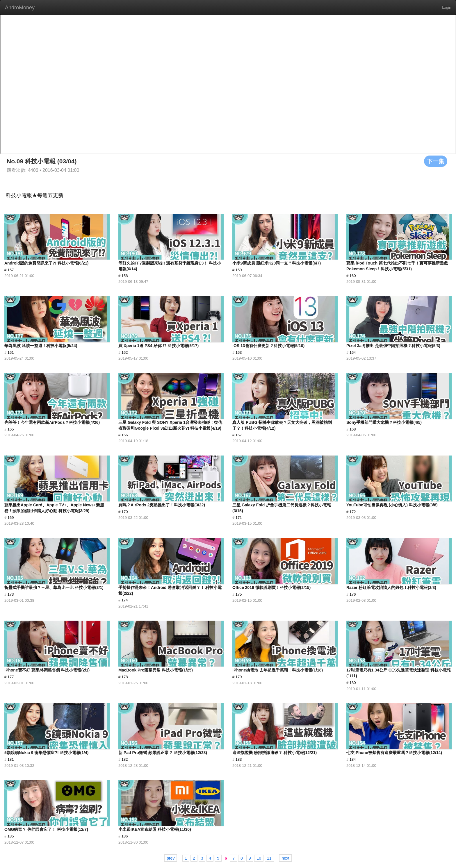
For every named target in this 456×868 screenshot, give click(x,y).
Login (447, 8)
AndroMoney (20, 8)
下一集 (436, 161)
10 (259, 858)
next (285, 858)
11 (269, 858)
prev (171, 858)
